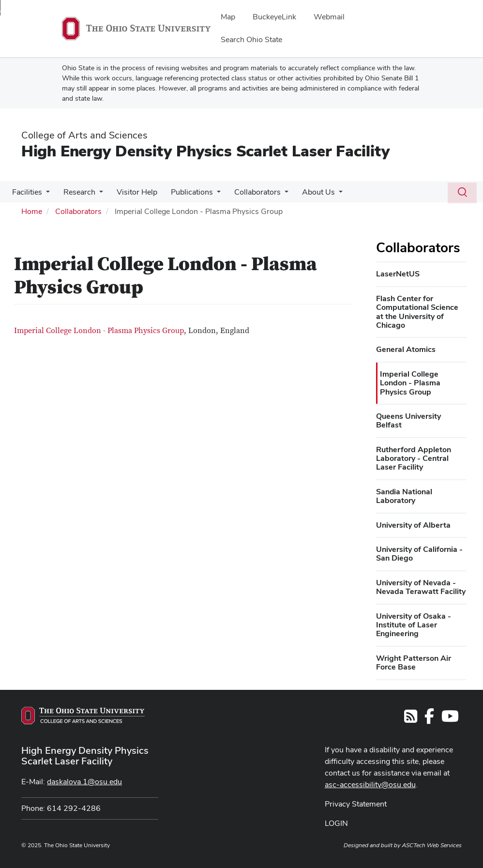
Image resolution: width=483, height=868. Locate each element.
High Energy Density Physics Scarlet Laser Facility (205, 151)
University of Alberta (413, 525)
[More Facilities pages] (45, 195)
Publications (185, 192)
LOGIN (336, 823)
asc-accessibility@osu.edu (370, 784)
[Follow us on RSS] (411, 719)
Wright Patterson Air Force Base (414, 662)
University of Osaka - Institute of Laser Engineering (414, 625)
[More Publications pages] (210, 195)
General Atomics (406, 349)
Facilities (26, 192)
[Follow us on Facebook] (429, 719)
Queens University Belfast (408, 420)
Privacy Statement (356, 804)
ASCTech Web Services (432, 845)
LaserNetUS (398, 274)
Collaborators (249, 192)
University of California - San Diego (419, 554)
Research (76, 192)
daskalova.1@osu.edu (84, 782)
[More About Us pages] (328, 195)
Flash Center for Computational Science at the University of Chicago (417, 312)
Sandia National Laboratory (404, 496)
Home (32, 211)
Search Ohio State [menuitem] (251, 39)
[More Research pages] (96, 195)
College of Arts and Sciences (84, 135)
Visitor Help (132, 192)
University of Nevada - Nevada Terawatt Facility (421, 587)
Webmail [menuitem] (329, 17)
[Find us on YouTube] (450, 719)
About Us (308, 192)
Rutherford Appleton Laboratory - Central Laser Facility (414, 458)
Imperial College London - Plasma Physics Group (99, 331)
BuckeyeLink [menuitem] (274, 17)
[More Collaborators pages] (276, 195)
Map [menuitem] (228, 17)
